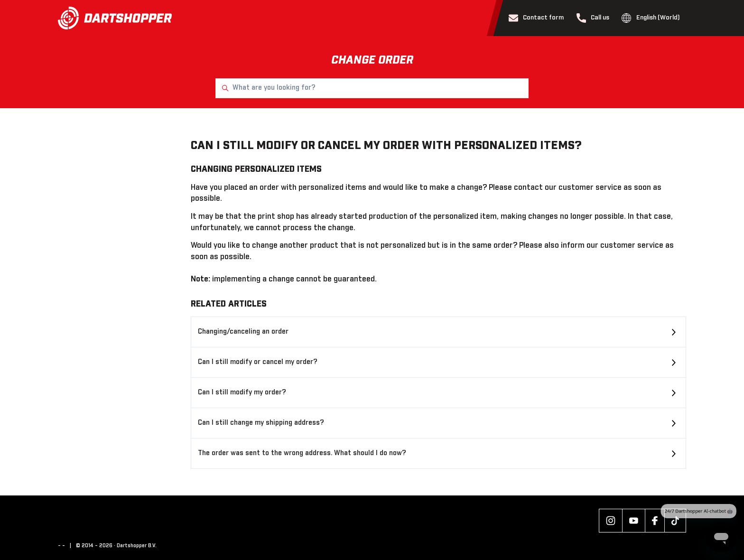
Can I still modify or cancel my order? (258, 362)
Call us (593, 18)
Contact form (536, 18)
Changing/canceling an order (243, 332)
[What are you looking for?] (372, 88)
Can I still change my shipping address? (261, 423)
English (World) (651, 18)
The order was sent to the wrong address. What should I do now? (302, 453)
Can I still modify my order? (242, 392)
